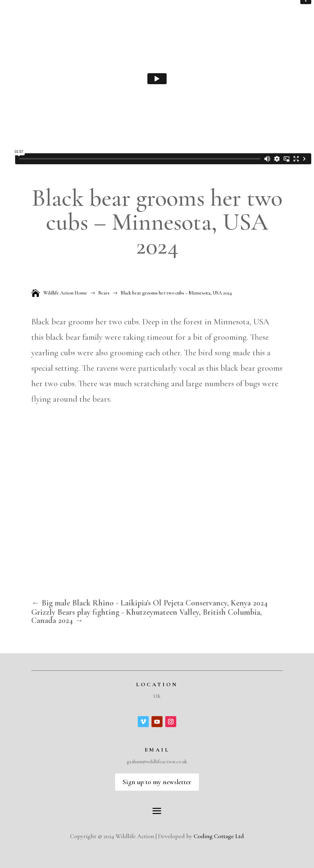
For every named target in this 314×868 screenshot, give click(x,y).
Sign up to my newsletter (157, 782)
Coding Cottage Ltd (219, 836)
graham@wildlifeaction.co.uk (157, 761)
